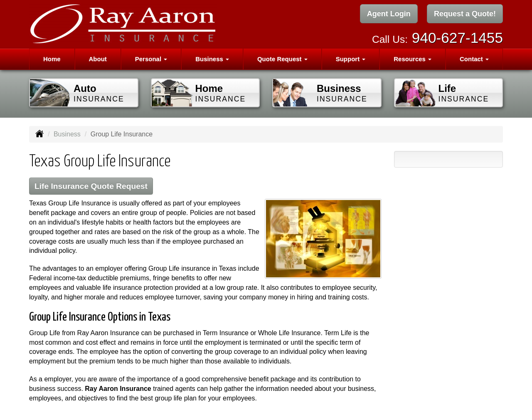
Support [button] (351, 59)
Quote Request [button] (282, 59)
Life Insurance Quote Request (91, 186)
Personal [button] (151, 59)
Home (52, 59)
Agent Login (389, 14)
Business (67, 134)
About (98, 59)
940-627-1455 (457, 38)
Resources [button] (413, 59)
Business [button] (212, 59)
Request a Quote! (465, 14)
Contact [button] (474, 59)
